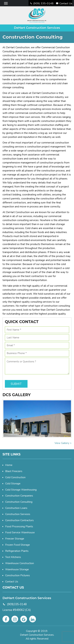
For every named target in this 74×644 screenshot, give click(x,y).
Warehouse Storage (17, 569)
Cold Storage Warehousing (21, 490)
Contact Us (64, 3)
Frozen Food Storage (18, 545)
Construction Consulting (19, 502)
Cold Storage (13, 484)
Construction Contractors (19, 520)
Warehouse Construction (20, 563)
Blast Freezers (14, 471)
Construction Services (18, 514)
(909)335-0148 (17, 604)
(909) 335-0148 (42, 3)
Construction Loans (16, 508)
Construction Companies (19, 496)
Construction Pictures (18, 575)
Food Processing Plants (19, 526)
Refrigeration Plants (17, 551)
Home (9, 465)
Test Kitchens (13, 557)
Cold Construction (15, 477)
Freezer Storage (15, 539)
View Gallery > (63, 443)
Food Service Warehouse (20, 532)
